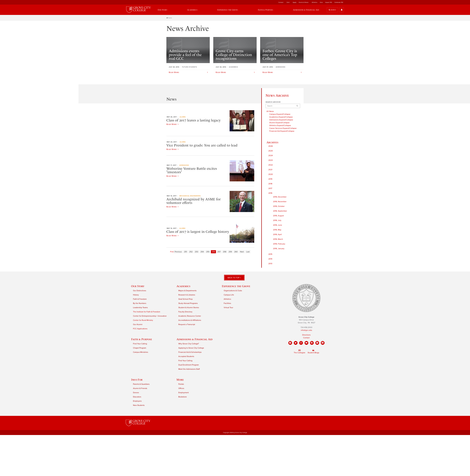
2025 (271, 151)
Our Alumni (138, 324)
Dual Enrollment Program (189, 365)
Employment (184, 393)
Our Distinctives (140, 291)
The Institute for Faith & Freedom (147, 312)
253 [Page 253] (197, 252)
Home (169, 18)
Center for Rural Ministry (143, 320)
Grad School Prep (185, 299)
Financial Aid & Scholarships (190, 352)
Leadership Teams (140, 308)
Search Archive (273, 102)
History (136, 295)
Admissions (184, 165)
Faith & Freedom (140, 299)
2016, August (278, 216)
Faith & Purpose (265, 10)
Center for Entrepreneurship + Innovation (150, 316)
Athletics (315, 2)
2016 (270, 193)
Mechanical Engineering (190, 196)
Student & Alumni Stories (189, 308)
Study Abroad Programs (188, 303)
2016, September (280, 211)
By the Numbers (140, 303)
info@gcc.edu (306, 330)
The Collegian (300, 352)
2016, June (278, 225)
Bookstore (183, 397)
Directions (306, 335)
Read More (172, 124)
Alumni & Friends (140, 388)
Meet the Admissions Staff (189, 369)
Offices (181, 388)
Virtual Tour (228, 308)
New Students (139, 405)
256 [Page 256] (213, 252)
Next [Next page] (242, 252)
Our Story (162, 10)
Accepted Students (186, 356)
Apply (295, 2)
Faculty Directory (185, 312)
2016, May (277, 230)
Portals (181, 384)
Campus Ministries (141, 352)
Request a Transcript (187, 324)
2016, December (280, 197)
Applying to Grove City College (191, 348)
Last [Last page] (248, 252)
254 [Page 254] (202, 252)
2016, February (279, 244)
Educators (137, 397)
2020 (271, 174)
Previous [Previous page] (178, 252)
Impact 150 (329, 2)
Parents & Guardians (141, 384)
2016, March (278, 239)
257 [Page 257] (219, 252)
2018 (270, 184)
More (180, 380)
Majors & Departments (187, 291)
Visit (288, 2)
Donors (136, 393)
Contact (281, 2)
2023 (271, 160)
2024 (271, 155)
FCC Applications (140, 329)
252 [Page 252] (191, 252)
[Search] (283, 106)
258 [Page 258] (225, 252)
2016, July (277, 220)
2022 (271, 165)
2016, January (279, 248)
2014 (270, 259)
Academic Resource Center (190, 316)
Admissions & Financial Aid (306, 10)
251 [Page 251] (185, 252)
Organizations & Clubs (233, 291)
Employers (137, 401)
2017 (270, 188)
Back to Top (234, 278)
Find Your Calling (140, 344)
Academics (192, 10)
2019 (270, 179)
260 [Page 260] (236, 252)
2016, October (279, 206)
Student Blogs (313, 352)
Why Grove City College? (189, 344)
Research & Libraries (187, 295)
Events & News (304, 2)
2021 (270, 170)
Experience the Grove (228, 10)
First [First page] (172, 252)
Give (321, 2)
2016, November (280, 201)
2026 (271, 146)
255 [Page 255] (208, 252)
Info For (137, 380)
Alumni (183, 117)
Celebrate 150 (339, 2)
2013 (270, 263)
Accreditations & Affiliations (190, 320)
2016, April (277, 234)
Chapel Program (140, 348)
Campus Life (229, 295)
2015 (270, 254)
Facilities (227, 303)
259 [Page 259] (230, 252)
